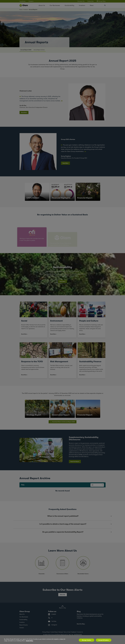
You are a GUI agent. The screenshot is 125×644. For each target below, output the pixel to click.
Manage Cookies (87, 640)
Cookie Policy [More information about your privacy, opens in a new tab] (29, 641)
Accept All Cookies (104, 640)
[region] (62, 640)
